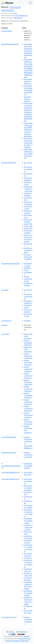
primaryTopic (9, 617)
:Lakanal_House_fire (28, 555)
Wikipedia (27, 636)
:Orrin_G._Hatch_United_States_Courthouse (28, 577)
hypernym (6, 321)
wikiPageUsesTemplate (11, 264)
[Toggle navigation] (30, 3)
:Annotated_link (28, 280)
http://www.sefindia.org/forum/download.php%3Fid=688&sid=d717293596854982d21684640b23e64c (28, 68)
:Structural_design (28, 232)
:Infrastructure (28, 183)
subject (5, 290)
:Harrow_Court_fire (28, 570)
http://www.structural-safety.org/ (28, 81)
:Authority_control (28, 265)
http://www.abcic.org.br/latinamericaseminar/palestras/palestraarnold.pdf (28, 51)
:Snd (27, 277)
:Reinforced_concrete (28, 203)
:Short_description (28, 284)
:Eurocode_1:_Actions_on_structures (28, 548)
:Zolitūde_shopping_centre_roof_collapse (28, 585)
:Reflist (27, 268)
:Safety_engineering (28, 179)
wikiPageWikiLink (9, 163)
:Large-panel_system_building (28, 257)
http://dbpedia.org (21, 16)
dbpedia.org (18, 18)
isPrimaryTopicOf (9, 453)
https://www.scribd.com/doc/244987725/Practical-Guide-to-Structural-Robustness (28, 130)
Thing (15, 13)
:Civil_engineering (28, 194)
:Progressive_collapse (28, 506)
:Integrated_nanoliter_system (28, 521)
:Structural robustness (28, 356)
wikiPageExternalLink (10, 44)
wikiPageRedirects (10, 472)
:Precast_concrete (28, 212)
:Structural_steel (28, 208)
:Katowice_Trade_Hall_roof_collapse (28, 513)
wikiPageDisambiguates (11, 466)
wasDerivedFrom (9, 437)
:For (26, 270)
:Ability (27, 321)
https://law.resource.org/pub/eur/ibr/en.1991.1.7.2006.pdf (28, 143)
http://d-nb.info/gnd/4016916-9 (28, 343)
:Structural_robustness (28, 456)
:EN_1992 (28, 226)
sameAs (5, 334)
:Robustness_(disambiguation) (28, 466)
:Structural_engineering (28, 169)
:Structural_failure (28, 221)
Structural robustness (11, 8)
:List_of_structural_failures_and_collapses (28, 238)
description (7, 31)
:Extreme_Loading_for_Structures (28, 189)
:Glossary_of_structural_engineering (28, 563)
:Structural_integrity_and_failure (28, 488)
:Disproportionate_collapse (28, 250)
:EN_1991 (28, 224)
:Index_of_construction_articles (28, 527)
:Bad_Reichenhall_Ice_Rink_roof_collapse (28, 601)
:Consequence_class (28, 474)
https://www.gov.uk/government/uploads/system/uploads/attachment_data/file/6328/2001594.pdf (28, 112)
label (4, 325)
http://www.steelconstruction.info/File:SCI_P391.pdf (28, 154)
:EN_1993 (28, 228)
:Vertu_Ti (28, 558)
